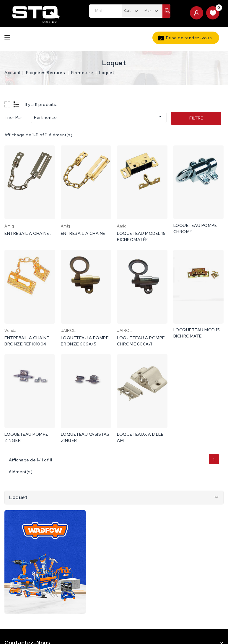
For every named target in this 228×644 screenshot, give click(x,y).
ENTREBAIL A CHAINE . (28, 233)
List (17, 104)
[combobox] (132, 10)
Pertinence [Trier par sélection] (99, 117)
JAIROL (68, 331)
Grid (8, 104)
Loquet (18, 498)
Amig (9, 226)
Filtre (196, 118)
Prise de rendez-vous (189, 38)
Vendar (11, 331)
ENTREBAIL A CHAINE (83, 233)
